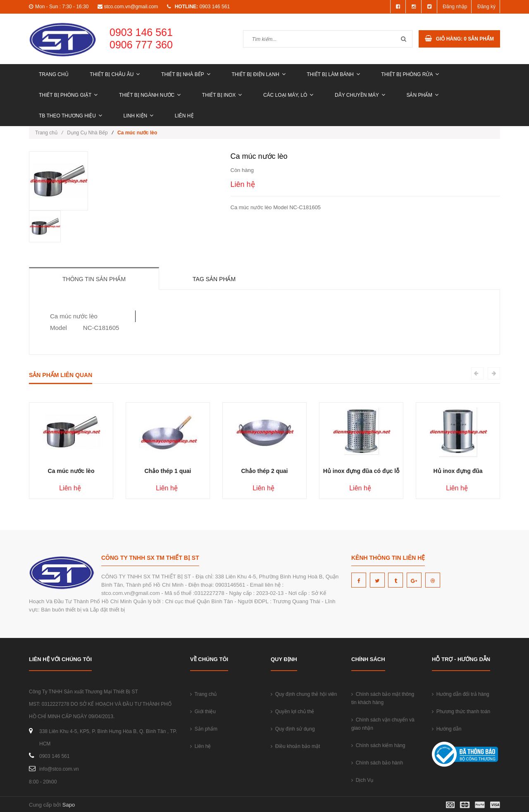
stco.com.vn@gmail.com (131, 7)
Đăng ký (486, 7)
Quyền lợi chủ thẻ (292, 712)
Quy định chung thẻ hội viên (304, 694)
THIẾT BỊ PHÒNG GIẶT (68, 95)
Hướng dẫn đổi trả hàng (461, 694)
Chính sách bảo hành (377, 763)
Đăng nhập (455, 7)
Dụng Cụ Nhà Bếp (87, 133)
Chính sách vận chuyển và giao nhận (383, 724)
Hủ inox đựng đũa (458, 471)
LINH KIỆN (139, 116)
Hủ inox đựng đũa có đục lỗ (361, 471)
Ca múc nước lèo (71, 471)
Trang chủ (54, 74)
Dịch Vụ (362, 780)
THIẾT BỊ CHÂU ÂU (115, 74)
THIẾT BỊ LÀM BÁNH (333, 74)
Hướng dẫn (447, 729)
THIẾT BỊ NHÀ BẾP (186, 74)
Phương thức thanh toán (461, 712)
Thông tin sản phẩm (94, 279)
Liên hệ (184, 116)
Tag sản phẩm (214, 279)
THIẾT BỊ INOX (222, 95)
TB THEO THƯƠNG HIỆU (70, 116)
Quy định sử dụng (293, 729)
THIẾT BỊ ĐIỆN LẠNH (258, 74)
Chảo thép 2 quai (265, 471)
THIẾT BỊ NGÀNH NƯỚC (150, 95)
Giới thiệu (203, 712)
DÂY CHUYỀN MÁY (360, 95)
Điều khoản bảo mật (295, 746)
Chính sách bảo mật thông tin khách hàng (383, 698)
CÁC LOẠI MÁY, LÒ (288, 95)
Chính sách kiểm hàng (378, 745)
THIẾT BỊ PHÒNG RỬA (410, 74)
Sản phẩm (422, 95)
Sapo (69, 805)
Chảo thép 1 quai (168, 471)
